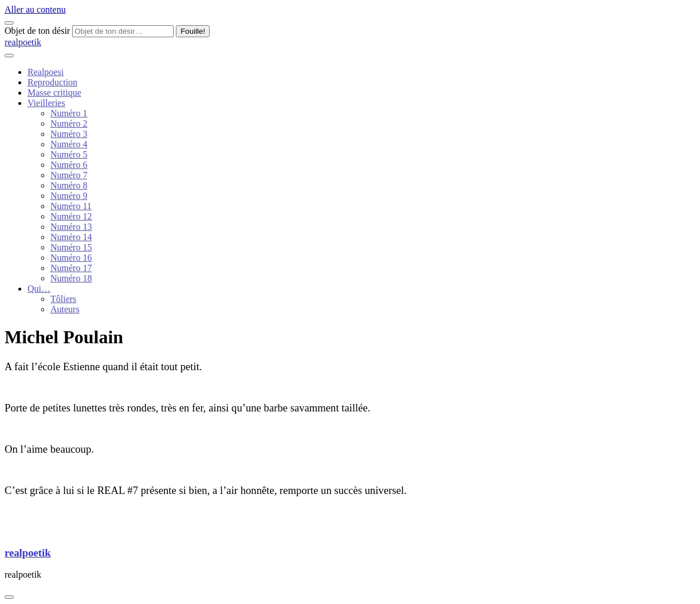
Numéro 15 (71, 247)
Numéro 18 (71, 278)
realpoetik (23, 42)
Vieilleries (46, 103)
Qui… (39, 289)
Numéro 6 (69, 165)
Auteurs (65, 309)
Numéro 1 (69, 113)
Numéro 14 (71, 237)
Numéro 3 (69, 134)
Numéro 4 (69, 144)
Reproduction (52, 82)
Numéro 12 (71, 216)
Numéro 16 (71, 258)
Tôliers (63, 299)
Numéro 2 (69, 123)
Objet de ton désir (37, 31)
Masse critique (54, 93)
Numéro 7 (69, 175)
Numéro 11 (71, 206)
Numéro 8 (69, 185)
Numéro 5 (69, 154)
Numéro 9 (69, 196)
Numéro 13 (71, 227)
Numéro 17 (71, 268)
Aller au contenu (35, 9)
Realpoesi (46, 72)
